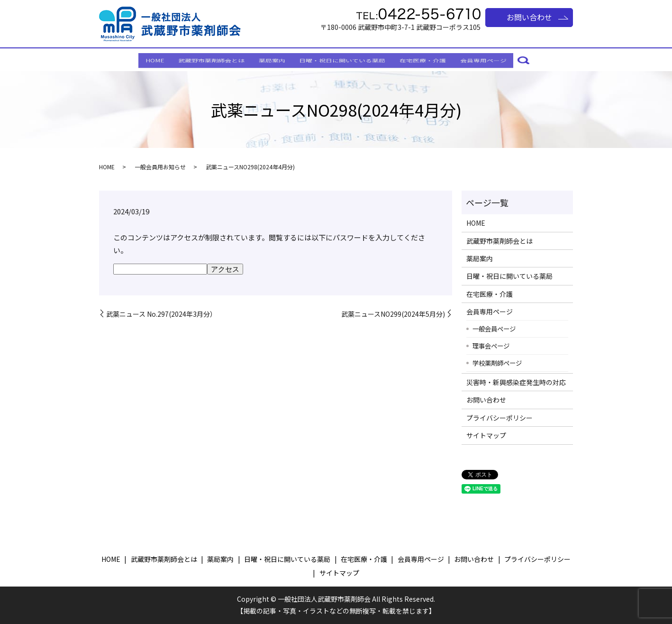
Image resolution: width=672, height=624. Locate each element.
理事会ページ (491, 346)
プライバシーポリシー (499, 418)
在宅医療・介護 (432, 60)
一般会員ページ (494, 329)
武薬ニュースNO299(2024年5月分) (393, 314)
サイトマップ (486, 435)
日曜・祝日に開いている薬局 (345, 60)
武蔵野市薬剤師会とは (203, 60)
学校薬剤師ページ (497, 363)
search (541, 61)
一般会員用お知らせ (160, 167)
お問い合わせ (529, 17)
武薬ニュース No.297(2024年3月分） (161, 314)
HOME (140, 60)
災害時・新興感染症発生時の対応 (516, 382)
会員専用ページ (498, 60)
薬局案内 (269, 60)
